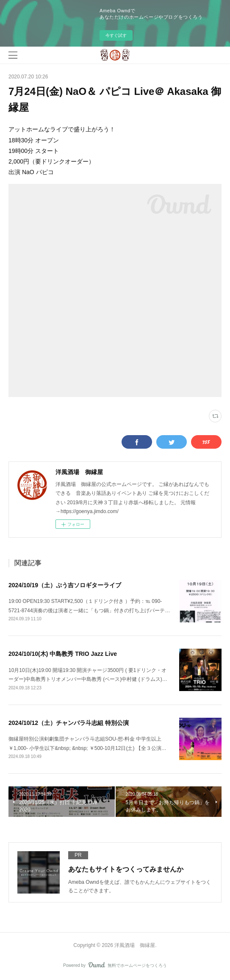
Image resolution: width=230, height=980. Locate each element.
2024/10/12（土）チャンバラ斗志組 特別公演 (69, 723)
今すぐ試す (116, 35)
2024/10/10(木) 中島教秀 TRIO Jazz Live (63, 654)
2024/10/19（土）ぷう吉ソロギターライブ (65, 585)
